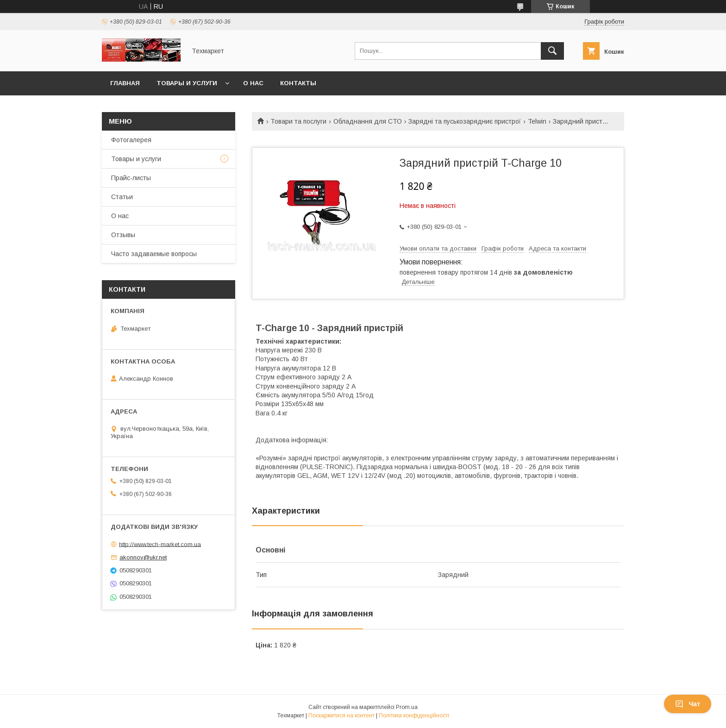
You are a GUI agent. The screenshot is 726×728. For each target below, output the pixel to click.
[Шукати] (552, 51)
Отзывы (123, 235)
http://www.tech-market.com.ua (160, 544)
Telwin (537, 121)
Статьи (122, 197)
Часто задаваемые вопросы (154, 254)
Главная (125, 83)
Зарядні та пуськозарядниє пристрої (465, 121)
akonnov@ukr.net (143, 557)
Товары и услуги (187, 83)
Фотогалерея (131, 140)
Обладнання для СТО (368, 121)
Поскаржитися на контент (341, 715)
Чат (688, 704)
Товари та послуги (298, 121)
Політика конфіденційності (414, 715)
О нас (253, 83)
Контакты (298, 83)
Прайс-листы (131, 178)
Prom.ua (407, 707)
